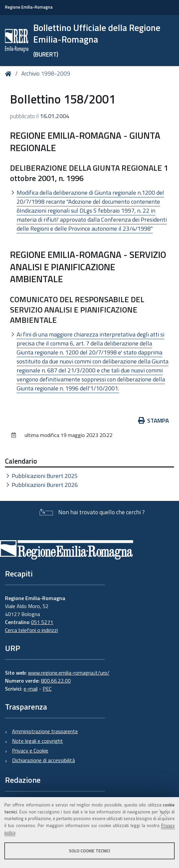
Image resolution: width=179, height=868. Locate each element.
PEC (47, 689)
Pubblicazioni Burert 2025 (45, 476)
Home (9, 74)
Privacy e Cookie (30, 751)
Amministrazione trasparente (45, 731)
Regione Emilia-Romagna (29, 7)
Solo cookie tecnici (89, 851)
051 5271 (42, 622)
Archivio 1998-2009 (46, 74)
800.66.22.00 (56, 681)
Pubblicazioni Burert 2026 (45, 485)
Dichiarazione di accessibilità (43, 760)
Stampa (154, 421)
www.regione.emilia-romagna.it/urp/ (69, 673)
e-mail (31, 689)
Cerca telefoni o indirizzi (31, 630)
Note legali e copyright (37, 741)
